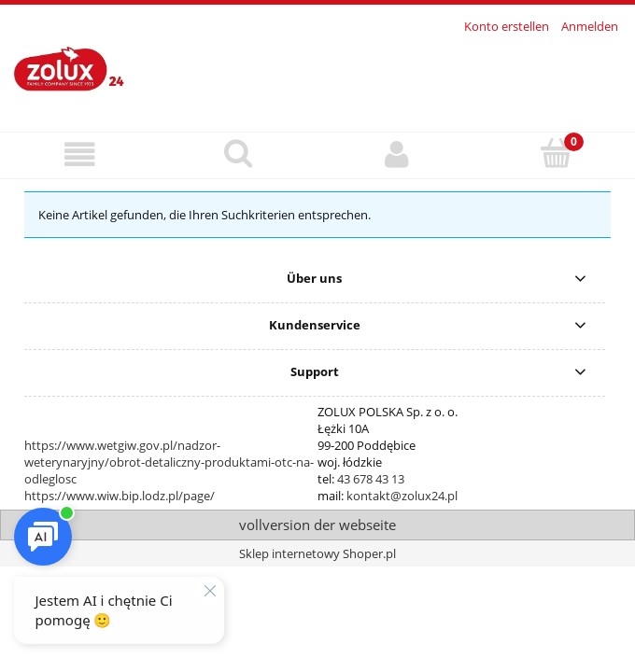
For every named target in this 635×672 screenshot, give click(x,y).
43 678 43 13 (371, 479)
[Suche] (238, 153)
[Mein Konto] (397, 154)
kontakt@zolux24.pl (402, 496)
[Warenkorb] (556, 153)
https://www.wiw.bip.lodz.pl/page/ (120, 496)
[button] (79, 154)
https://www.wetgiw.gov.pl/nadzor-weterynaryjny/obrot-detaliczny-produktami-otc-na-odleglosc (169, 462)
